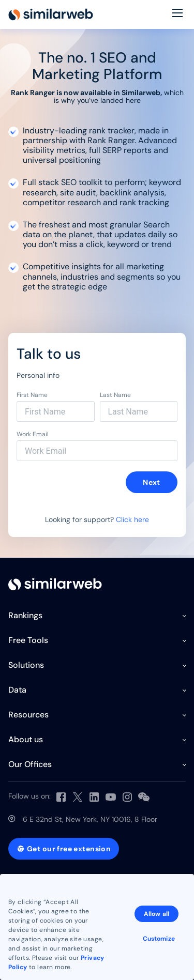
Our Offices (30, 764)
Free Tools (28, 640)
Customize (159, 939)
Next (152, 482)
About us (26, 739)
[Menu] (177, 14)
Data (17, 690)
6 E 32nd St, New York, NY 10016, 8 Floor (90, 819)
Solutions (26, 665)
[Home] (51, 14)
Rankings (25, 615)
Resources (28, 715)
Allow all (156, 914)
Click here (132, 519)
